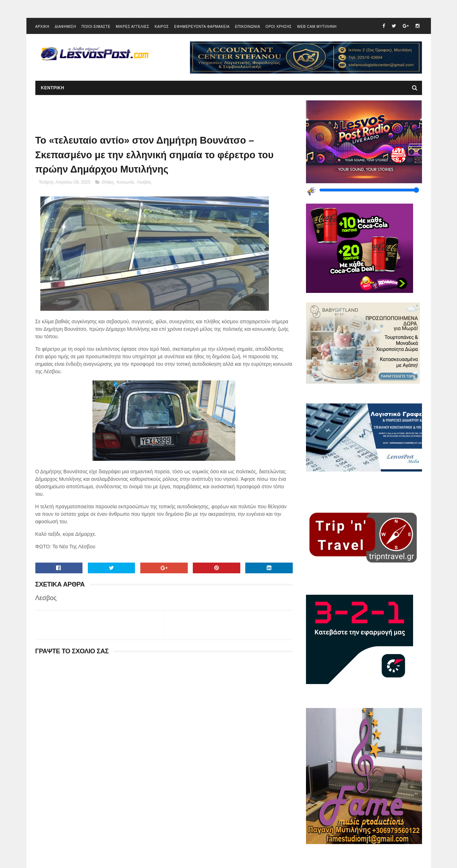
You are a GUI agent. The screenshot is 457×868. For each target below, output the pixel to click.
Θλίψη (108, 182)
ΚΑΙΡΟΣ (162, 27)
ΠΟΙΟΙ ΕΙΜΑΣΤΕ (96, 27)
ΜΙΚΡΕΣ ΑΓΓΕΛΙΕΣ (132, 27)
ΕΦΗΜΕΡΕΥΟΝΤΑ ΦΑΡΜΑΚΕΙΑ (202, 27)
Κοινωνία (125, 182)
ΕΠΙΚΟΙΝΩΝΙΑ (247, 27)
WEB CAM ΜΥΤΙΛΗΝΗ (317, 27)
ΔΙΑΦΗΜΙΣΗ (65, 27)
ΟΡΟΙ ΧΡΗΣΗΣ (279, 27)
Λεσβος (144, 182)
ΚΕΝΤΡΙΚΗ (53, 88)
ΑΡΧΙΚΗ (42, 27)
